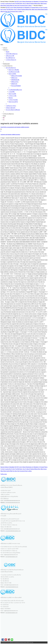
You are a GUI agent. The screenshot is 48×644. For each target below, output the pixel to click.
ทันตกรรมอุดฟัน (12, 94)
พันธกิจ (8, 52)
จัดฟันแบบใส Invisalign (17, 76)
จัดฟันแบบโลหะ (15, 82)
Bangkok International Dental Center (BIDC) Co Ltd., (21, 642)
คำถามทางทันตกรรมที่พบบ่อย (13, 110)
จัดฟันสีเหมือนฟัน (15, 80)
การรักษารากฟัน (12, 96)
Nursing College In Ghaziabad (7, 467)
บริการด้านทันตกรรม (11, 68)
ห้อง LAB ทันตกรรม (10, 58)
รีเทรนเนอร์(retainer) (16, 86)
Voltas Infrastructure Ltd (28, 2)
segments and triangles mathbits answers (19, 127)
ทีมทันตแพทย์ (6, 64)
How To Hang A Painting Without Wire (31, 4)
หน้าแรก (5, 48)
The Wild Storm (19, 4)
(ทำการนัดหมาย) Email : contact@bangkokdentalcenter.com (10, 500)
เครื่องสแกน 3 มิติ (10, 56)
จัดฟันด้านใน (14, 84)
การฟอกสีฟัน (12, 92)
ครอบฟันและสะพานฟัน (14, 72)
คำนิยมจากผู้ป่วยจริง (11, 108)
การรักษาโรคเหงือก (13, 100)
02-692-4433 (4, 496)
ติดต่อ (5, 116)
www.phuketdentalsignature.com (13, 531)
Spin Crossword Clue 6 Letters (24, 6)
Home (2, 127)
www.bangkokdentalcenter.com (13, 502)
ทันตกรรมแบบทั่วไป (13, 102)
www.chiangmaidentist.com (12, 587)
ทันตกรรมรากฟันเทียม (14, 70)
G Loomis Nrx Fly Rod (10, 4)
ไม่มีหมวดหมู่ (6, 127)
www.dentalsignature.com (11, 557)
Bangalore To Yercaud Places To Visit (34, 8)
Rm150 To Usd (18, 2)
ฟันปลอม (11, 98)
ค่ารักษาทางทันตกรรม (8, 114)
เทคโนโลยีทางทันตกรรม (12, 54)
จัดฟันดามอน (14, 78)
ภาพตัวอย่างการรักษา (11, 106)
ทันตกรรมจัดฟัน (12, 74)
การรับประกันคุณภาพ (11, 60)
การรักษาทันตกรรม (8, 66)
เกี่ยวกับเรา (6, 50)
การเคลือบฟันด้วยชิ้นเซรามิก (15, 90)
